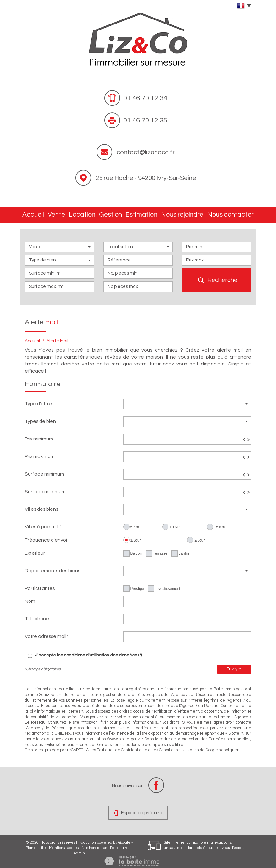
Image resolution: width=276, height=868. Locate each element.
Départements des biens (52, 568)
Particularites (40, 585)
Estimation (151, 213)
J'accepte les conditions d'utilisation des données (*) (88, 652)
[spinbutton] (187, 436)
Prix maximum (40, 453)
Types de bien (40, 418)
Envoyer (234, 666)
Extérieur (35, 550)
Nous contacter (233, 213)
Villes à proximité (43, 524)
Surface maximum (45, 488)
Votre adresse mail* (47, 633)
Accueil (34, 213)
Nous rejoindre (190, 213)
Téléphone (37, 616)
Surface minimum (44, 471)
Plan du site (36, 845)
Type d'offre (38, 401)
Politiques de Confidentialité (122, 747)
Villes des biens (41, 506)
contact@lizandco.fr (146, 152)
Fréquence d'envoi (46, 537)
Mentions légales (64, 845)
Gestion (119, 213)
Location (89, 213)
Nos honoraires (94, 845)
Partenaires (120, 845)
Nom (30, 598)
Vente (61, 213)
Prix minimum (39, 436)
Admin (79, 850)
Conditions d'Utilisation (179, 747)
